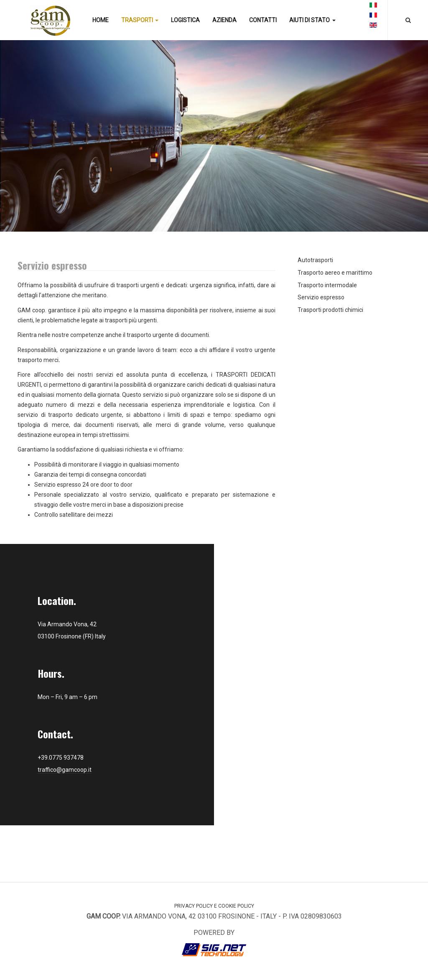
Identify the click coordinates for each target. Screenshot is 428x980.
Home (101, 20)
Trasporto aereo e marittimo (335, 273)
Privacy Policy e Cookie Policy (214, 906)
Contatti (263, 20)
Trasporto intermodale (327, 285)
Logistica (185, 20)
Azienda (224, 20)
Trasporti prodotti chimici (330, 310)
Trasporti (140, 20)
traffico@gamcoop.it (65, 770)
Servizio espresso (321, 297)
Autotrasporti (315, 260)
